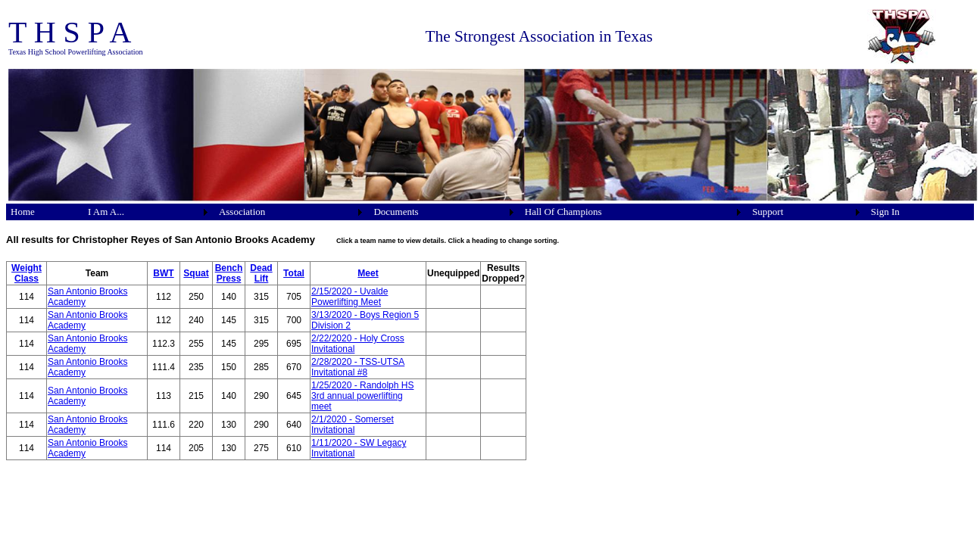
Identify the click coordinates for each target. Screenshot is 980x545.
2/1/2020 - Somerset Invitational (353, 425)
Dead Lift (261, 273)
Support (768, 212)
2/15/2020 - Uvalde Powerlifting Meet (350, 297)
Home (23, 212)
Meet (368, 273)
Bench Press (229, 273)
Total (294, 273)
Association (242, 212)
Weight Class (27, 273)
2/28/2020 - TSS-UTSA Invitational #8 (358, 367)
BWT (163, 273)
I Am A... (106, 212)
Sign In (885, 212)
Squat (196, 273)
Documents (396, 212)
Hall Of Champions (563, 212)
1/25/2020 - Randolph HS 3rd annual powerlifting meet (362, 396)
